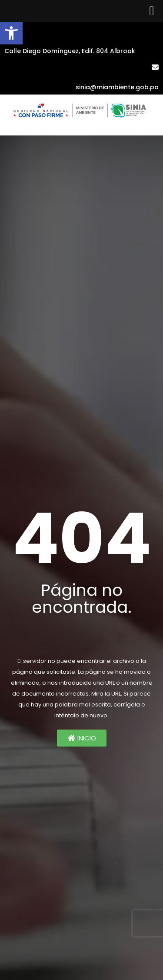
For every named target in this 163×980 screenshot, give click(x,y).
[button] (11, 33)
